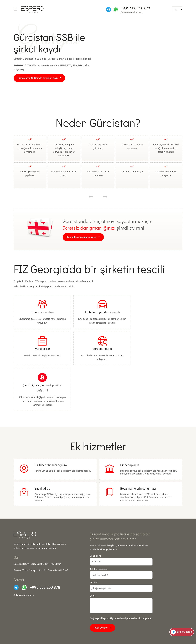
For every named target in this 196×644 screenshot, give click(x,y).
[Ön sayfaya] (32, 9)
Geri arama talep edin (131, 12)
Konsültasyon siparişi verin (83, 237)
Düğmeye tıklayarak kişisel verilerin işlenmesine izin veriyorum (121, 618)
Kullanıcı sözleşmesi (24, 595)
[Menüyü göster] (15, 9)
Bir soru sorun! (182, 632)
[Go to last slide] (91, 196)
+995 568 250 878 (135, 8)
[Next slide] (105, 196)
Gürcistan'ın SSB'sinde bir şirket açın (39, 78)
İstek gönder (102, 628)
